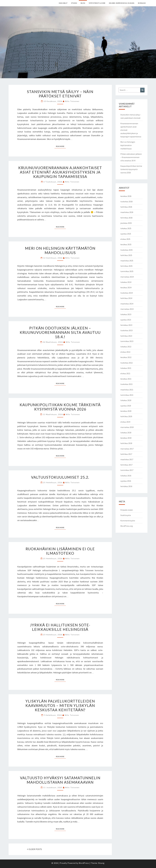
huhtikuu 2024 (126, 298)
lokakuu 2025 (126, 228)
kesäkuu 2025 (126, 244)
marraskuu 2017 (127, 449)
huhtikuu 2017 (126, 454)
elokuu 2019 (125, 422)
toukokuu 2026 (127, 201)
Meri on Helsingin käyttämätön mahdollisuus (60, 250)
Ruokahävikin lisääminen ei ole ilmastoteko (60, 551)
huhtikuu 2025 (126, 255)
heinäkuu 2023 (126, 325)
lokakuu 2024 (126, 282)
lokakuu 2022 (126, 347)
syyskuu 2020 (126, 406)
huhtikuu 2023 (126, 336)
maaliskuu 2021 (127, 390)
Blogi (83, 3)
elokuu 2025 (125, 239)
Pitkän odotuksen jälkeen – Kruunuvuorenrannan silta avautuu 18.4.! (60, 332)
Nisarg (101, 863)
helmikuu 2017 (126, 465)
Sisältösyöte (126, 515)
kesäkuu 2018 (126, 438)
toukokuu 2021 (127, 384)
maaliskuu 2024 (127, 304)
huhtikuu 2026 (126, 207)
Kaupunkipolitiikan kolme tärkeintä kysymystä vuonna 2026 (60, 407)
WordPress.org (127, 526)
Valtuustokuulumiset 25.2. (60, 477)
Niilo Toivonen (72, 101)
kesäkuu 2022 (126, 357)
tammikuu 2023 (127, 341)
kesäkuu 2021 (126, 379)
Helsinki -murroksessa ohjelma (122, 3)
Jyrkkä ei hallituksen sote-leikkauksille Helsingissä (60, 627)
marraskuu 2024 (127, 277)
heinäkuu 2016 (126, 486)
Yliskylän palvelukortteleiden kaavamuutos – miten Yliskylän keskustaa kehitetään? (60, 705)
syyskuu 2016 (126, 481)
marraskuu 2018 (127, 427)
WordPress (84, 863)
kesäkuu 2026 (126, 196)
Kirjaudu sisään (127, 510)
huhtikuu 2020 (126, 416)
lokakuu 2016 (126, 476)
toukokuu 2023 (127, 330)
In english (142, 3)
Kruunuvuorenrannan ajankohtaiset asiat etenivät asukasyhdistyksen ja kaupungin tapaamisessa (60, 172)
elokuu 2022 (125, 352)
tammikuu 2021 (127, 395)
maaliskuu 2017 (127, 459)
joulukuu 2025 (126, 223)
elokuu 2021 (125, 373)
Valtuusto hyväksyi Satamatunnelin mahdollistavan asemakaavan (60, 780)
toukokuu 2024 (127, 293)
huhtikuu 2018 (126, 443)
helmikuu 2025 (126, 266)
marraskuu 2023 (127, 309)
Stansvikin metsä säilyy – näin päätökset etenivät (60, 94)
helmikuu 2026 (126, 218)
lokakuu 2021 (126, 368)
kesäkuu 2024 (126, 287)
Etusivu (74, 3)
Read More (61, 146)
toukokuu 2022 (127, 363)
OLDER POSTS (34, 849)
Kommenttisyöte (128, 521)
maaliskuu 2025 (127, 261)
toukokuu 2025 (127, 250)
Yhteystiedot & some (97, 3)
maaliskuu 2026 (127, 212)
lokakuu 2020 (126, 400)
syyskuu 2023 (126, 320)
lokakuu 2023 (126, 314)
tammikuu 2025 (127, 271)
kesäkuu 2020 (126, 411)
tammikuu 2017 (127, 470)
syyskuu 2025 (126, 234)
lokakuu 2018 (126, 433)
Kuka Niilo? (63, 3)
